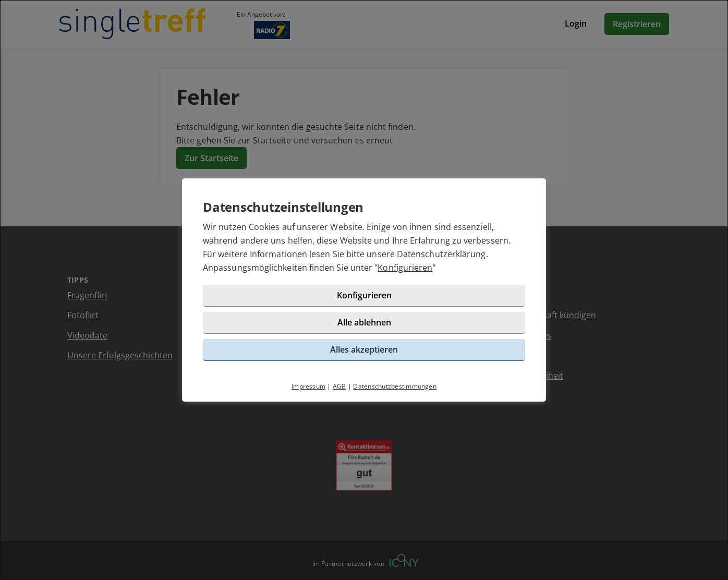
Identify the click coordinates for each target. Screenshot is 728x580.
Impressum (308, 386)
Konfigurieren (405, 268)
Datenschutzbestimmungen (395, 386)
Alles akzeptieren (364, 349)
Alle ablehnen (364, 322)
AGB (339, 386)
